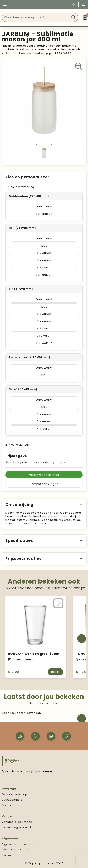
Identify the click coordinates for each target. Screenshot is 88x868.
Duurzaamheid (12, 800)
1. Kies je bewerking (20, 187)
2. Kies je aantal (17, 445)
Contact (8, 805)
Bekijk (55, 672)
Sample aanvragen (44, 484)
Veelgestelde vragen (17, 822)
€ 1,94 (81, 672)
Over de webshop (14, 794)
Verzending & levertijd (18, 827)
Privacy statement (15, 849)
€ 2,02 (13, 672)
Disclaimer (9, 855)
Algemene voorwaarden (19, 844)
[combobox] (36, 17)
